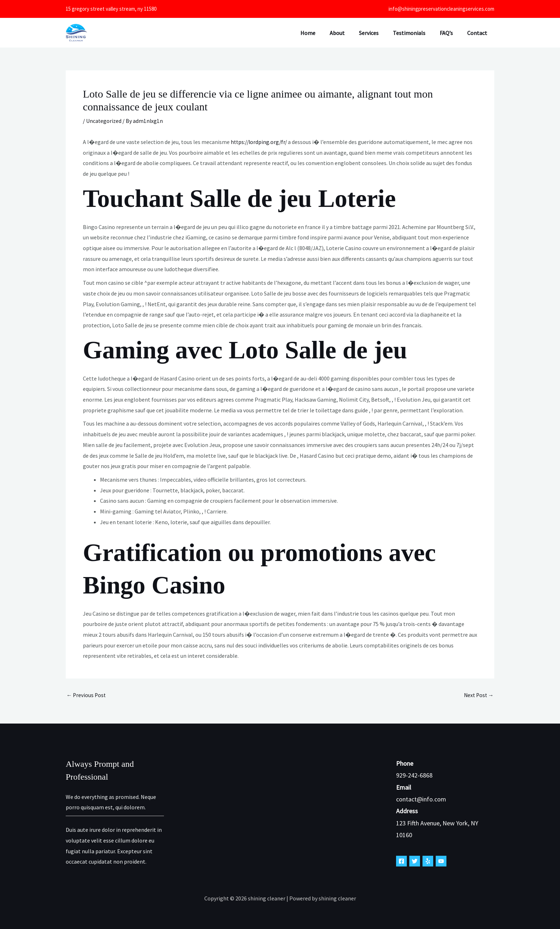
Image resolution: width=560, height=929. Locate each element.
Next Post (478, 695)
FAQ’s (451, 33)
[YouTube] (441, 861)
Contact (479, 33)
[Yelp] (428, 861)
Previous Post (87, 695)
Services (379, 33)
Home (324, 33)
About (350, 33)
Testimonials (416, 33)
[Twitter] (415, 861)
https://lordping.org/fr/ (260, 142)
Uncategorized (104, 121)
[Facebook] (401, 861)
